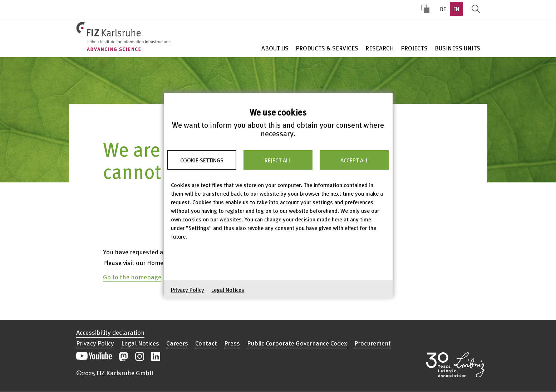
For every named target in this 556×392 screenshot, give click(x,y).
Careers (177, 343)
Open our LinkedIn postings (156, 356)
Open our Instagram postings (140, 356)
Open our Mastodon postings (124, 356)
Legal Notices (228, 290)
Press (232, 343)
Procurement (373, 343)
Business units (457, 48)
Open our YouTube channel (94, 356)
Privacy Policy (188, 290)
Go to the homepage (132, 277)
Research (380, 48)
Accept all (354, 160)
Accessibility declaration (110, 332)
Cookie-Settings (202, 160)
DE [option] (443, 9)
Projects (414, 48)
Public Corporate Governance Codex (297, 343)
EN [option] (456, 9)
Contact (206, 343)
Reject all (278, 160)
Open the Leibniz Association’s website (456, 365)
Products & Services (327, 48)
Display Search (476, 9)
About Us (275, 48)
